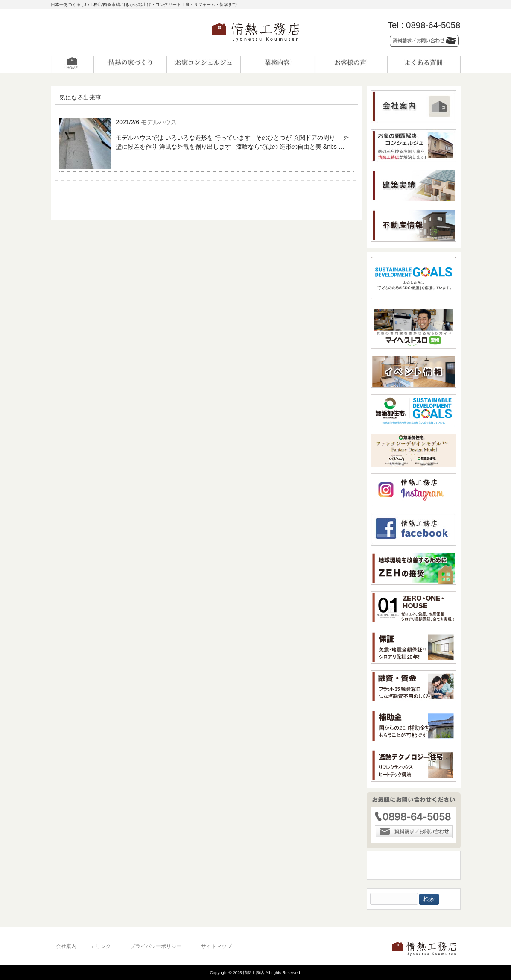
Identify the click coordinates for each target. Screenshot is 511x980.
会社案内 (66, 946)
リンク (103, 946)
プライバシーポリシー (156, 946)
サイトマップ (216, 946)
